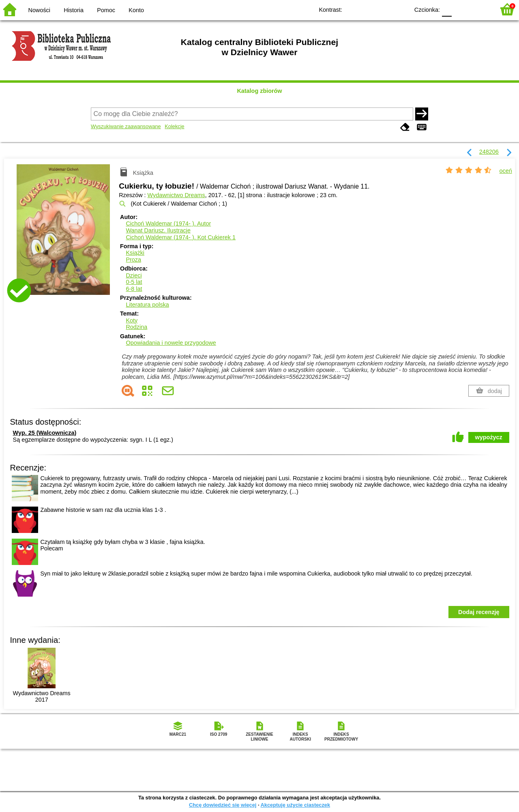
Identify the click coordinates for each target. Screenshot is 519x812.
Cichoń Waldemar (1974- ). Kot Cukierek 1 (181, 237)
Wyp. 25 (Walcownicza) (45, 433)
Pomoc (106, 10)
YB (384, 9)
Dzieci (134, 275)
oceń (506, 171)
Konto (136, 10)
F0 (447, 9)
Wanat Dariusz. (158, 230)
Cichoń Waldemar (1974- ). (168, 223)
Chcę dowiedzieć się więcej (223, 805)
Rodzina (136, 327)
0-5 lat (134, 282)
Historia (74, 10)
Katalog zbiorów (259, 91)
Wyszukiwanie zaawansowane (126, 126)
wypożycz (489, 437)
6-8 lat (134, 289)
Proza (133, 260)
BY (400, 9)
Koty (132, 320)
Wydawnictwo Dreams (176, 195)
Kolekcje (174, 126)
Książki (135, 253)
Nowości (39, 10)
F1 (461, 9)
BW (368, 9)
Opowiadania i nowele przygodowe (171, 343)
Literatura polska (147, 305)
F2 (479, 9)
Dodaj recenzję (479, 612)
